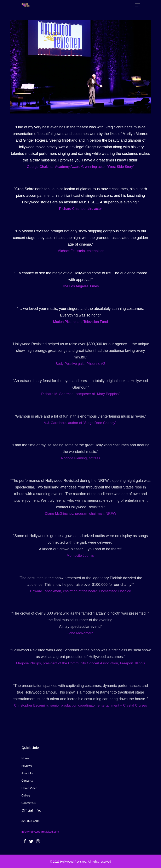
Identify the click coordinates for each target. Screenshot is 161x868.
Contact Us (29, 803)
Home (25, 758)
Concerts (27, 780)
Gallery (26, 795)
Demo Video (29, 788)
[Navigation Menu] (137, 5)
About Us (28, 773)
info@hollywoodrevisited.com (40, 832)
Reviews (27, 766)
